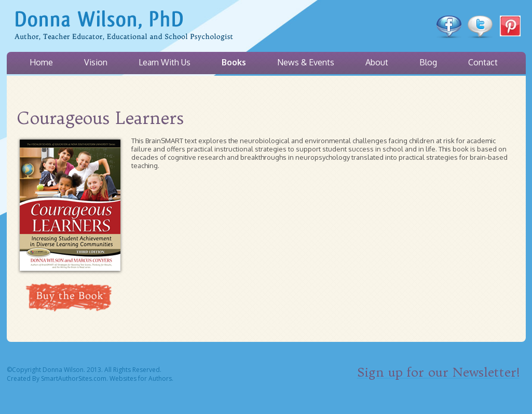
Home (41, 62)
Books (234, 62)
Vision (96, 62)
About (377, 62)
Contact (483, 62)
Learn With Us (165, 62)
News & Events (306, 62)
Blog (428, 62)
